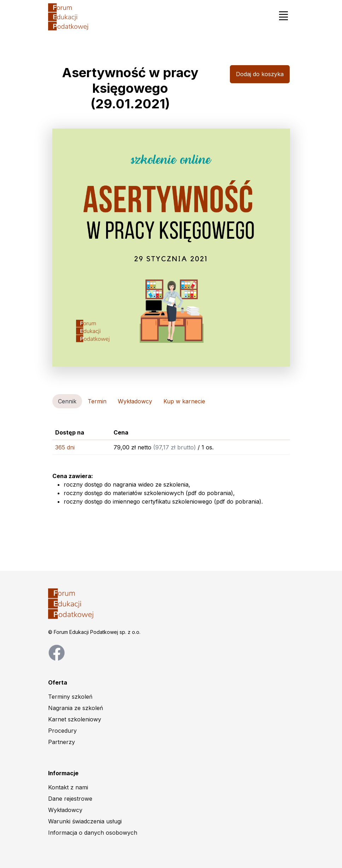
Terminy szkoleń (70, 697)
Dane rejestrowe (70, 799)
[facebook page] (57, 652)
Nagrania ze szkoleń (76, 708)
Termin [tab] (97, 401)
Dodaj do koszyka (260, 74)
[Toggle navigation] (284, 16)
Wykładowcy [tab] (135, 401)
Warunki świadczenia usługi (85, 821)
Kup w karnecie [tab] (184, 401)
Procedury (62, 731)
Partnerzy (62, 742)
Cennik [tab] (67, 401)
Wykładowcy (65, 810)
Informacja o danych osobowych (93, 833)
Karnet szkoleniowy (75, 719)
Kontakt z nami (68, 787)
